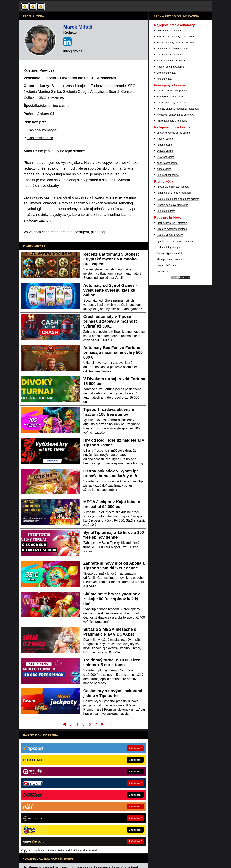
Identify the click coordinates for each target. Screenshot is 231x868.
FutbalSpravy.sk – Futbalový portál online (46, 828)
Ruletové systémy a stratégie (172, 355)
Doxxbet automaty (166, 199)
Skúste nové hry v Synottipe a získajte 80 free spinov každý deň (112, 599)
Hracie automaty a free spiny (172, 247)
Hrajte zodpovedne (108, 836)
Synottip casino (165, 277)
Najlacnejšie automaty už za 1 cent (175, 163)
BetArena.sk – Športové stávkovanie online (47, 816)
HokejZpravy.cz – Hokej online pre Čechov (107, 822)
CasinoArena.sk (40, 138)
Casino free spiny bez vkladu (172, 229)
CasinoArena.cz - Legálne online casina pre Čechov (112, 803)
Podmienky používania (44, 862)
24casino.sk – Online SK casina (41, 809)
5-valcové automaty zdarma (171, 187)
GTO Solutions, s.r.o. (140, 862)
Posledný (103, 724)
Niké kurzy (162, 397)
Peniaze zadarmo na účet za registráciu (178, 235)
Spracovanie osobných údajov (76, 862)
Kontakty (24, 862)
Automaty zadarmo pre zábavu (173, 175)
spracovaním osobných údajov (60, 759)
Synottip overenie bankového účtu (175, 367)
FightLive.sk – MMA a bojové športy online (107, 784)
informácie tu (77, 840)
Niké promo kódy (166, 337)
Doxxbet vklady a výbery (170, 361)
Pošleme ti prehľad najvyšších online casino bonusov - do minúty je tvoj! (81, 744)
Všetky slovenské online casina (173, 259)
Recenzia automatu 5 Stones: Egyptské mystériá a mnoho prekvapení (111, 259)
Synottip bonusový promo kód (172, 331)
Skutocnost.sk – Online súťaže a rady (104, 791)
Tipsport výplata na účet (169, 379)
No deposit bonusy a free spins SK (175, 241)
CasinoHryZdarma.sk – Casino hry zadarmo (48, 797)
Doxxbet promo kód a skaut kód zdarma (178, 325)
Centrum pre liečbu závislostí (143, 853)
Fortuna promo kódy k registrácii (174, 319)
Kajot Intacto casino (167, 289)
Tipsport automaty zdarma (171, 193)
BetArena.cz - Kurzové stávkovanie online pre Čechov (113, 809)
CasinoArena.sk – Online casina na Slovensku (49, 784)
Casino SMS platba (167, 391)
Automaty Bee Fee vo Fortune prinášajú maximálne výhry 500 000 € (113, 352)
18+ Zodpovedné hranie (109, 862)
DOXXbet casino (166, 283)
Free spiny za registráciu (170, 223)
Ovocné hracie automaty (170, 181)
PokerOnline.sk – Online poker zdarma (45, 791)
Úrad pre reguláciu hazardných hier (86, 853)
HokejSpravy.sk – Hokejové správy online (47, 822)
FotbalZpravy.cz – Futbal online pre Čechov (107, 797)
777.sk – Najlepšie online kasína (42, 803)
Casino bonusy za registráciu (172, 217)
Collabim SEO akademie (43, 97)
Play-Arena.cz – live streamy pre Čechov (106, 828)
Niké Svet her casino (168, 301)
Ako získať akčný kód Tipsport (173, 313)
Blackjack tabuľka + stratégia (172, 349)
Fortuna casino (165, 271)
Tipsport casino (165, 265)
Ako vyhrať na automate (169, 157)
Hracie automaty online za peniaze (175, 169)
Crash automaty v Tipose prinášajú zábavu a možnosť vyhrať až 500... (110, 321)
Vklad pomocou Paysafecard (172, 385)
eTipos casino (164, 295)
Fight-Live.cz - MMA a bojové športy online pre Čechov (113, 816)
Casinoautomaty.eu (43, 130)
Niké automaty (164, 205)
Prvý (64, 724)
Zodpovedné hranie (116, 853)
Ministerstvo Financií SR (52, 853)
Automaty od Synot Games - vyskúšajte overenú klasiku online (110, 290)
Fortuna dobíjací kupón (169, 373)
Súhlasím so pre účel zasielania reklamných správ (73, 759)
